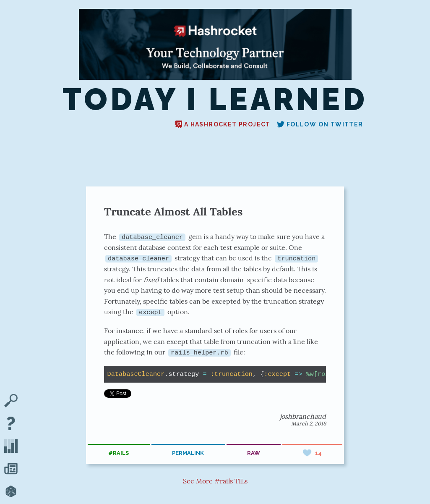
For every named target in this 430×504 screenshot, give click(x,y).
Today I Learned (215, 100)
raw (254, 453)
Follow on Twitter (320, 124)
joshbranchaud (303, 416)
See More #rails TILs (215, 481)
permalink (188, 453)
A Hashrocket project (223, 124)
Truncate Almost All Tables (173, 211)
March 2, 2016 (309, 423)
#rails (119, 453)
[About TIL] (11, 424)
